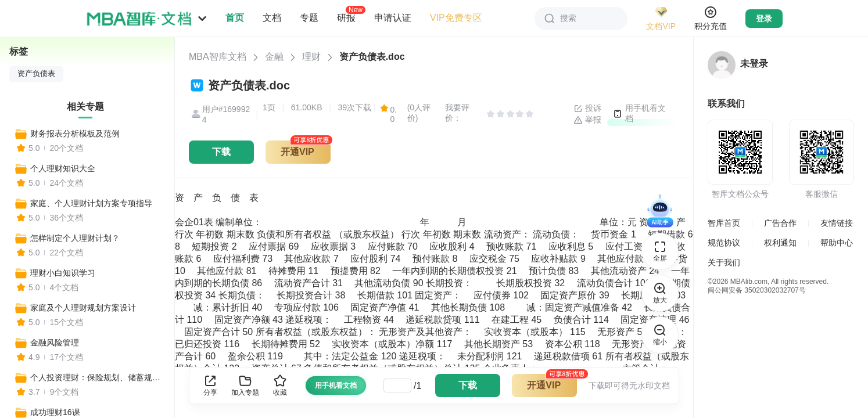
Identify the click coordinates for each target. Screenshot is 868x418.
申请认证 (393, 18)
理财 (311, 57)
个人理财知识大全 (63, 168)
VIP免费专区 (456, 18)
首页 (235, 18)
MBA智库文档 (218, 57)
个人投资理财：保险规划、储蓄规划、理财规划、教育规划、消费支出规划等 (97, 377)
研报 (346, 17)
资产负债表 (36, 74)
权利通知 (780, 243)
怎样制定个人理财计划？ (75, 238)
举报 (587, 120)
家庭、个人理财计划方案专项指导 (91, 203)
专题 (309, 18)
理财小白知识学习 (63, 273)
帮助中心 (837, 243)
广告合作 (780, 223)
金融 (274, 57)
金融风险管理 (55, 343)
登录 (764, 19)
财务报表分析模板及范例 (75, 134)
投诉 (587, 109)
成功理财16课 (55, 412)
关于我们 (724, 262)
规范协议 (724, 243)
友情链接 (837, 223)
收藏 (280, 385)
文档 (272, 18)
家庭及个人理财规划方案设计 (83, 308)
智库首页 (724, 223)
